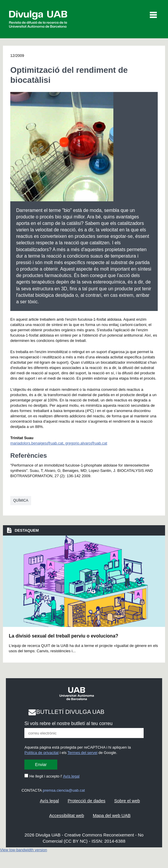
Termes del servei (83, 753)
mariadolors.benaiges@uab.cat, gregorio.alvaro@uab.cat (59, 443)
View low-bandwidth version (23, 850)
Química (21, 500)
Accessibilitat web (67, 815)
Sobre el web (127, 801)
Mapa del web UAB (112, 815)
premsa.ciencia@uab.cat (64, 790)
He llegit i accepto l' (52, 776)
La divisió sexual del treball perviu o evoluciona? (64, 636)
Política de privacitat (41, 753)
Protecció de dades (86, 801)
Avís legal (71, 776)
